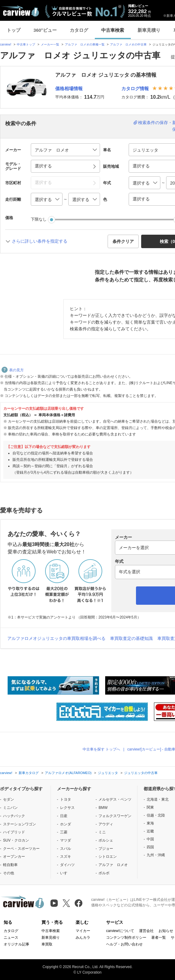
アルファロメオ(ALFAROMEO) (68, 773)
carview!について (120, 931)
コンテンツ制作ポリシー (126, 938)
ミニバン (10, 808)
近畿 (150, 831)
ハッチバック (14, 816)
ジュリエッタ (108, 773)
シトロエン (108, 857)
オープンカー (14, 857)
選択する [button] (43, 166)
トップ (14, 30)
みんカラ (83, 938)
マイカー (83, 931)
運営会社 (146, 931)
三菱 (64, 832)
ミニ (102, 832)
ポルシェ (106, 840)
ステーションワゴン (20, 824)
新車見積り (149, 30)
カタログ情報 (135, 88)
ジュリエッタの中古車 (141, 773)
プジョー (106, 849)
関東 (150, 807)
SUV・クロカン (16, 840)
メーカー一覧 (50, 44)
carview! (6, 44)
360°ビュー (45, 30)
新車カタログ (29, 773)
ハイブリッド (14, 832)
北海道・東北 (158, 799)
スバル (66, 849)
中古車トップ (26, 44)
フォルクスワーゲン (115, 816)
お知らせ (166, 931)
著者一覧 (159, 938)
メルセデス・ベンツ (115, 799)
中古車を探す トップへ (101, 749)
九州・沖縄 (156, 855)
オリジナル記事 (16, 944)
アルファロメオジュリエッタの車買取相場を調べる (56, 638)
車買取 (47, 944)
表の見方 (13, 370)
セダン (9, 799)
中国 (150, 839)
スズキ (66, 857)
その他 (9, 873)
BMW (103, 808)
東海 (150, 823)
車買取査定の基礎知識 (131, 638)
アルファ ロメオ (113, 865)
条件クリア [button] (123, 241)
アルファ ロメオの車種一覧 (85, 44)
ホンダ (66, 824)
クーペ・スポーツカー (21, 849)
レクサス (67, 808)
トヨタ (66, 799)
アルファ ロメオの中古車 (128, 44)
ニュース (11, 938)
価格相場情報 (69, 88)
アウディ (106, 824)
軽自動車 (10, 865)
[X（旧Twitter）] (66, 903)
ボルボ (104, 873)
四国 (150, 847)
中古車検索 (113, 30)
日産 (64, 816)
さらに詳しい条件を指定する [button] (40, 241)
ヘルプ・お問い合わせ (124, 944)
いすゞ (66, 873)
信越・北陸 (156, 815)
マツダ (66, 840)
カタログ (79, 30)
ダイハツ (67, 865)
